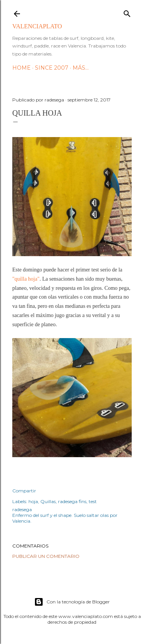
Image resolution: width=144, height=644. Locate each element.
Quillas (48, 501)
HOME (22, 68)
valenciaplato (37, 26)
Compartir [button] (24, 491)
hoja (33, 501)
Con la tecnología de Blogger (72, 602)
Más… (81, 68)
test (93, 501)
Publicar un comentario (46, 556)
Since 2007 (52, 68)
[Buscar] (127, 12)
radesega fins (72, 501)
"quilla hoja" (26, 279)
